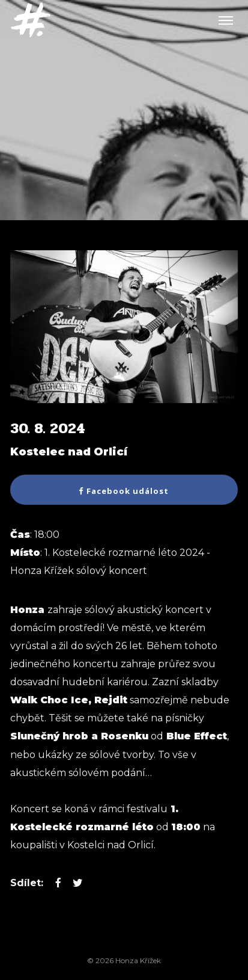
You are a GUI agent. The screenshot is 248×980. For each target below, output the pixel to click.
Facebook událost (124, 491)
